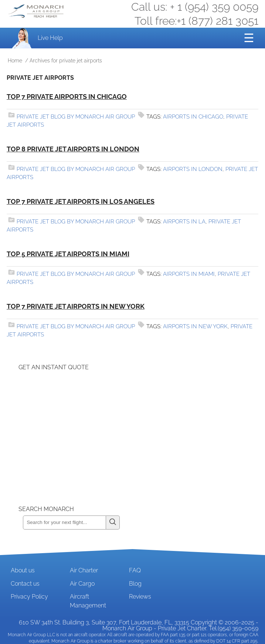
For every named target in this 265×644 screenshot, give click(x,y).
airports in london (193, 169)
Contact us (25, 584)
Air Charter (84, 570)
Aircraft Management (88, 601)
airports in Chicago (193, 117)
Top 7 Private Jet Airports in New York (76, 306)
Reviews (140, 597)
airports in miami (189, 274)
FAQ (135, 570)
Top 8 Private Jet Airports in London (73, 149)
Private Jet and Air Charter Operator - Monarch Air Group (36, 11)
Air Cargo (82, 584)
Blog (135, 584)
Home (15, 61)
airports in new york (195, 326)
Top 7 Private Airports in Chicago (67, 97)
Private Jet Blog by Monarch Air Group (76, 117)
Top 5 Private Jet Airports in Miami (68, 254)
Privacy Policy (29, 597)
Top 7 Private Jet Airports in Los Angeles (81, 201)
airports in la (184, 222)
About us (23, 570)
